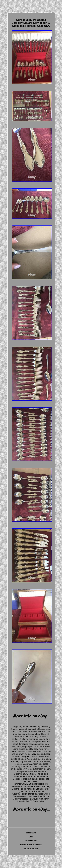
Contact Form (31, 840)
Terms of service (31, 848)
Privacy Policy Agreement (31, 844)
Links (31, 836)
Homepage (31, 832)
